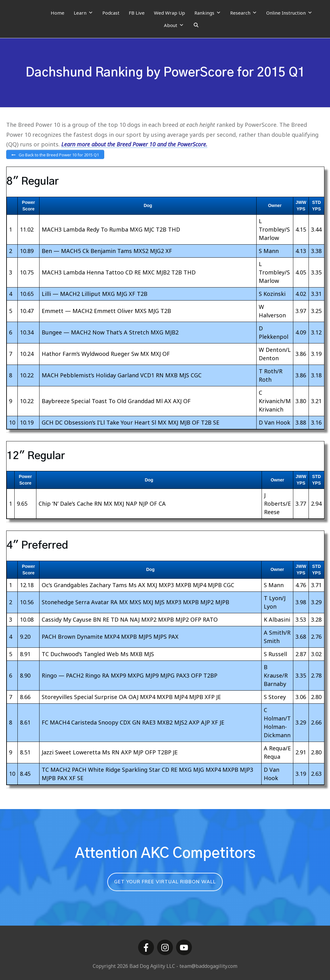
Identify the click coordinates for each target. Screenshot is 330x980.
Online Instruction (289, 13)
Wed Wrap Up (170, 13)
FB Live (137, 13)
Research (244, 13)
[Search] (196, 25)
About (174, 25)
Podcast (111, 13)
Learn (83, 13)
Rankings (208, 13)
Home (58, 13)
